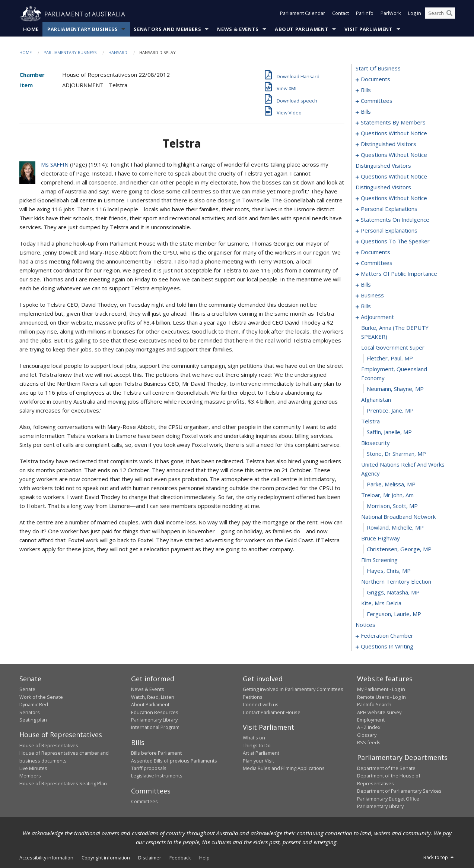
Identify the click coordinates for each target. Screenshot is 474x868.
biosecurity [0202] (376, 443)
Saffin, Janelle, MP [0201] (389, 432)
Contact (341, 14)
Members (30, 776)
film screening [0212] (379, 560)
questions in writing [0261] (387, 647)
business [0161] (372, 296)
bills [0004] (366, 90)
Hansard (118, 53)
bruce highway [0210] (381, 539)
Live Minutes (33, 768)
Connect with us (261, 705)
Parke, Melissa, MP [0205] (391, 484)
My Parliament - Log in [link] (381, 689)
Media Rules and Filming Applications (284, 768)
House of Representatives (49, 745)
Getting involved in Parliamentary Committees (293, 689)
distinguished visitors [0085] (389, 144)
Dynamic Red (34, 705)
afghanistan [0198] (376, 400)
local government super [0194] (393, 348)
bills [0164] (366, 306)
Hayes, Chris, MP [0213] (389, 571)
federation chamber (387, 636)
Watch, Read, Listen (153, 697)
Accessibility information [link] (46, 858)
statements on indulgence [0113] (395, 220)
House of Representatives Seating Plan (63, 783)
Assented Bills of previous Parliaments (174, 761)
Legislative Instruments (157, 776)
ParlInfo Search (374, 705)
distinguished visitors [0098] (383, 187)
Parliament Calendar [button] (303, 14)
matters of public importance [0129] (399, 274)
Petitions (253, 697)
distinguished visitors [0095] (383, 166)
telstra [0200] (370, 422)
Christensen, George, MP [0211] (399, 549)
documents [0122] (376, 252)
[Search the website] (440, 14)
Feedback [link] (180, 858)
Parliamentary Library (154, 720)
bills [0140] (366, 285)
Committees (144, 802)
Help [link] (204, 858)
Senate (27, 689)
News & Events (238, 29)
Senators (30, 712)
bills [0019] (366, 112)
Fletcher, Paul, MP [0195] (390, 359)
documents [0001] (376, 79)
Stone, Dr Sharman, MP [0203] (396, 454)
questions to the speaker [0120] (395, 242)
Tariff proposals (149, 768)
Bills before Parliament (156, 753)
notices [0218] (365, 625)
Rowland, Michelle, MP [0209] (395, 528)
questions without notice (394, 177)
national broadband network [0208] (398, 517)
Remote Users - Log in (381, 697)
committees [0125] (377, 263)
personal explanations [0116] (389, 231)
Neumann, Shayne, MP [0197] (395, 389)
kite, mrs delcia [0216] (381, 603)
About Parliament (302, 29)
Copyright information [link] (106, 858)
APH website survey (379, 712)
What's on (254, 738)
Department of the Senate (386, 768)
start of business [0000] (378, 69)
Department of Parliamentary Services (399, 791)
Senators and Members (167, 29)
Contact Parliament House (272, 712)
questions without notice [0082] (394, 133)
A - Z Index (369, 727)
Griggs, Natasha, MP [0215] (393, 593)
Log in (415, 14)
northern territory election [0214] (396, 582)
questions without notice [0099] (394, 198)
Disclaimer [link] (150, 858)
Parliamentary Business (82, 29)
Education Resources (155, 712)
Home (31, 29)
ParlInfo (365, 14)
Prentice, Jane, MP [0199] (390, 411)
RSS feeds (369, 743)
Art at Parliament (261, 753)
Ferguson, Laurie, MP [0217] (394, 614)
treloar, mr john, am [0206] (387, 495)
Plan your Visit (258, 761)
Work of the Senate (41, 697)
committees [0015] (377, 101)
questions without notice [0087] (394, 155)
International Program (155, 727)
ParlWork (391, 14)
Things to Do (257, 745)
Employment (371, 720)
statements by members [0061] (393, 123)
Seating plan (33, 720)
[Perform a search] (449, 14)
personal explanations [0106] (389, 209)
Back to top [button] (439, 858)
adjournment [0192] (377, 317)
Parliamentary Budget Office (388, 799)
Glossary (367, 735)
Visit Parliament (368, 29)
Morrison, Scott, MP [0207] (392, 506)
